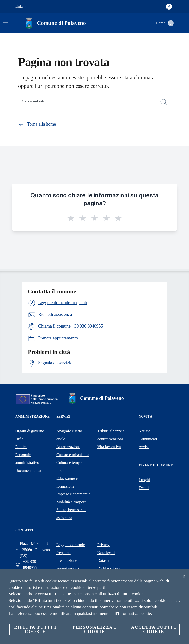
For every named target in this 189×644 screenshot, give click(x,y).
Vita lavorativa (109, 447)
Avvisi (144, 447)
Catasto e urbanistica (73, 455)
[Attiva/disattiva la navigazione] (5, 23)
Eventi (144, 488)
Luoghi (144, 480)
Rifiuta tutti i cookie (35, 629)
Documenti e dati (29, 470)
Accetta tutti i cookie (154, 629)
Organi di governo (30, 431)
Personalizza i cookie (94, 629)
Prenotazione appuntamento (68, 565)
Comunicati (148, 439)
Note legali (106, 553)
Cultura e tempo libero (69, 466)
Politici (21, 447)
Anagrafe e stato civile (69, 435)
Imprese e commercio (73, 494)
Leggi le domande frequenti (71, 549)
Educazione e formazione (67, 482)
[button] (22, 7)
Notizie (144, 431)
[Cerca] (171, 23)
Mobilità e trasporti (72, 502)
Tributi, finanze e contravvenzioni (111, 435)
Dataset (103, 561)
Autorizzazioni (68, 447)
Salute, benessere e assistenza (71, 514)
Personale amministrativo (27, 459)
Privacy (103, 545)
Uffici (20, 439)
